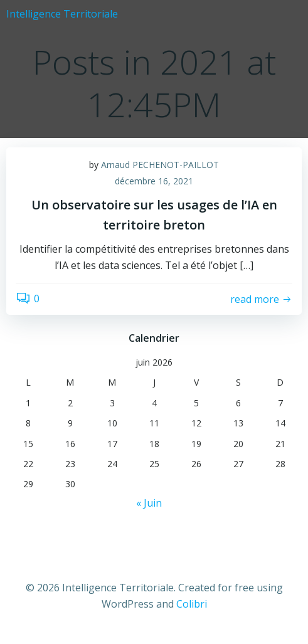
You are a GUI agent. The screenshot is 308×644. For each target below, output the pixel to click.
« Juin (149, 503)
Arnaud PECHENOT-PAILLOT (160, 165)
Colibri (192, 604)
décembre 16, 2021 (154, 181)
